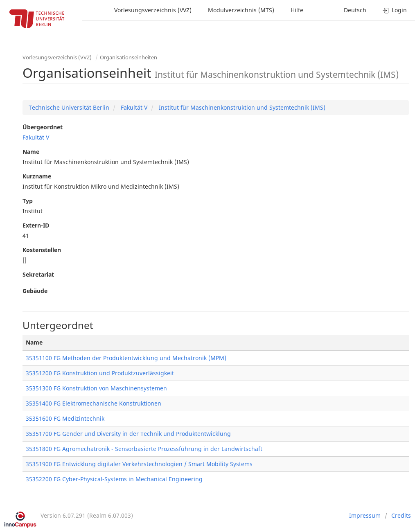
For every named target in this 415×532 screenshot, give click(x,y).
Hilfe (297, 10)
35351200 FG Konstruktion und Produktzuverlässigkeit (100, 373)
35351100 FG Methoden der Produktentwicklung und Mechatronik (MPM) (126, 358)
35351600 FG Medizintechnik (65, 418)
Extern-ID (36, 225)
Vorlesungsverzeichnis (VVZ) (153, 10)
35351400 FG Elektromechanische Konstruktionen (94, 403)
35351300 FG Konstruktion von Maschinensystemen (96, 388)
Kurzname (37, 176)
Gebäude (35, 291)
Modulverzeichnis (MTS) (241, 10)
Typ (28, 201)
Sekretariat (38, 274)
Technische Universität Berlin (69, 107)
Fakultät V (133, 107)
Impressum (365, 515)
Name (31, 152)
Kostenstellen (42, 250)
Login (395, 10)
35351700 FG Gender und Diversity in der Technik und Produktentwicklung (128, 434)
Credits (401, 515)
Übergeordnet (43, 127)
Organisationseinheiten (129, 57)
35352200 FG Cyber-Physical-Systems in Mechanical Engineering (114, 479)
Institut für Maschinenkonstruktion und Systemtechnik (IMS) (241, 107)
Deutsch (355, 10)
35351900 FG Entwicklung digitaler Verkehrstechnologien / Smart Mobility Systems (139, 464)
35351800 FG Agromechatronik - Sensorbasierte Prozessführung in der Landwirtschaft (144, 449)
